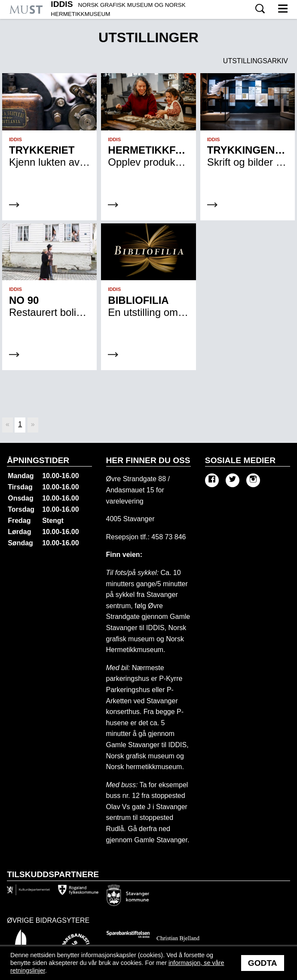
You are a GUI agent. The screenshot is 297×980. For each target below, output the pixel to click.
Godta (263, 963)
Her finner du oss (148, 460)
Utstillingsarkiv (256, 61)
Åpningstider (38, 460)
